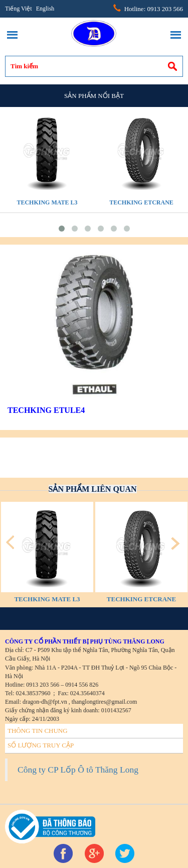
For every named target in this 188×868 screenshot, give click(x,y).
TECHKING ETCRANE (141, 202)
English (45, 9)
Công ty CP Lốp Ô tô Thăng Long (78, 770)
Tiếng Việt (19, 9)
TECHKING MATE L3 (47, 202)
